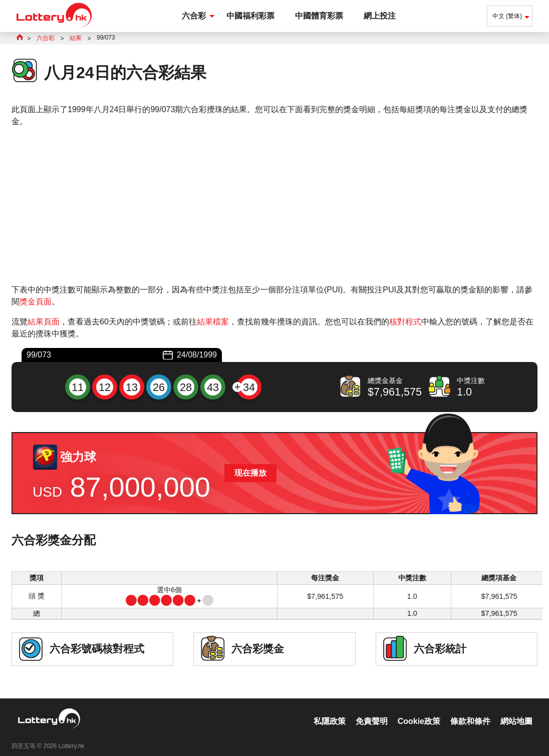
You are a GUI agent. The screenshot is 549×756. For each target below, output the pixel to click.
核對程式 (405, 322)
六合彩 (194, 16)
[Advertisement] (274, 206)
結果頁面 (44, 322)
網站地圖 (516, 711)
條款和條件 (470, 711)
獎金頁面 (36, 302)
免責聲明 (372, 711)
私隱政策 (330, 711)
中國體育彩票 (319, 16)
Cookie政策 (419, 711)
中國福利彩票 (250, 16)
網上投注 (380, 16)
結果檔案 (213, 322)
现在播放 (250, 473)
